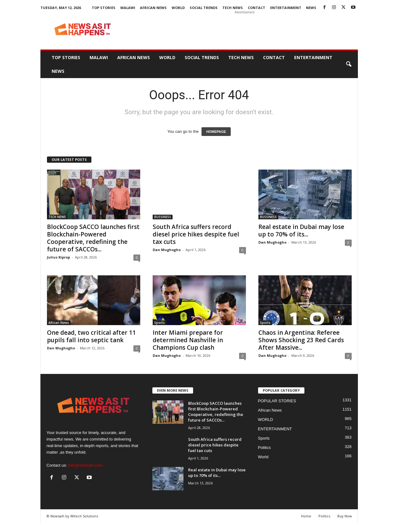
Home (306, 516)
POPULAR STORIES (277, 401)
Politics (264, 448)
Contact (257, 8)
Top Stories (104, 8)
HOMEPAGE (216, 132)
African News (153, 8)
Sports (160, 323)
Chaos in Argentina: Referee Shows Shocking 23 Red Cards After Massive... (301, 340)
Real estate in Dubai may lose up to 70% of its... (301, 231)
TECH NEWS (233, 8)
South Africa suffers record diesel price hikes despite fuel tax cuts (196, 234)
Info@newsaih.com (85, 465)
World (263, 457)
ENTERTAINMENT (286, 8)
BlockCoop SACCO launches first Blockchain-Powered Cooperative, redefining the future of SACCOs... (93, 238)
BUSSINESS (163, 217)
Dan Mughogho (167, 250)
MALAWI (128, 8)
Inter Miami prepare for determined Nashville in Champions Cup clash (188, 340)
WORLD (178, 8)
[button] (349, 64)
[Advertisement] (245, 29)
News (311, 8)
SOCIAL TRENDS (204, 8)
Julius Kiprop (58, 257)
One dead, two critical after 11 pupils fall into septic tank (91, 336)
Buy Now (345, 516)
